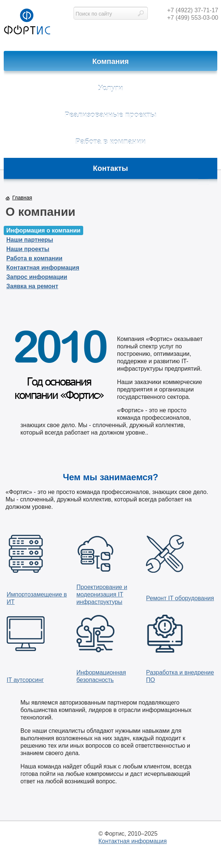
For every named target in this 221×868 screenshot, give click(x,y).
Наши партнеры (30, 240)
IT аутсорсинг (25, 680)
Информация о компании (43, 230)
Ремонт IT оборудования (180, 598)
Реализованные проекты (110, 115)
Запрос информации (37, 277)
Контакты (110, 168)
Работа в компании (110, 142)
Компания (110, 61)
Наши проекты (28, 249)
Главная (22, 198)
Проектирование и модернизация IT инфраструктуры (102, 594)
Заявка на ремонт (32, 286)
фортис (27, 22)
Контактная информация (43, 268)
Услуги (110, 88)
